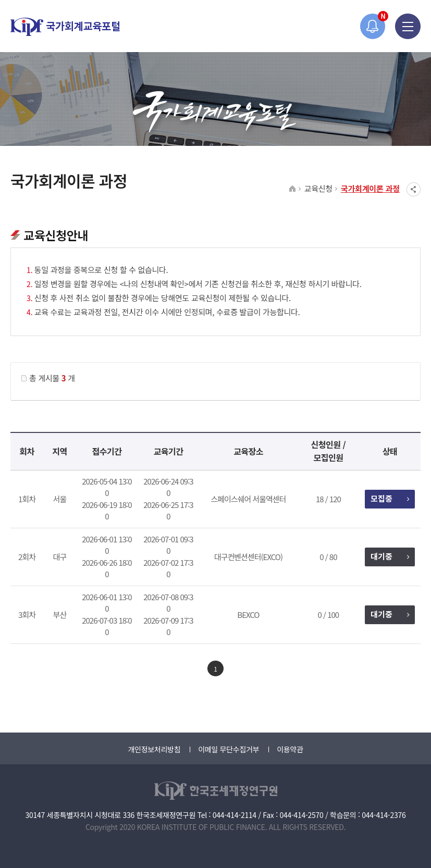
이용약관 (290, 749)
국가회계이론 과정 (370, 188)
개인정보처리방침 (154, 749)
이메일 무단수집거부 (229, 749)
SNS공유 (414, 189)
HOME (293, 189)
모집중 (390, 498)
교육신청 (318, 188)
